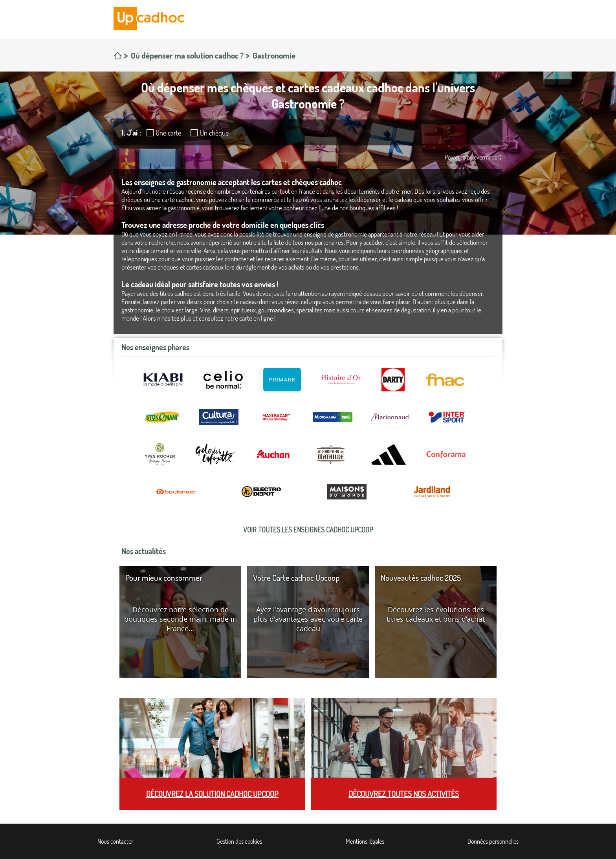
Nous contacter (115, 841)
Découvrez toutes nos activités (404, 794)
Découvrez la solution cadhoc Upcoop (212, 794)
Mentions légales (365, 841)
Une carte (168, 133)
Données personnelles (493, 841)
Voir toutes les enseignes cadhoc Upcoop (308, 530)
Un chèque (214, 133)
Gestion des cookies (239, 841)
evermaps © (488, 157)
